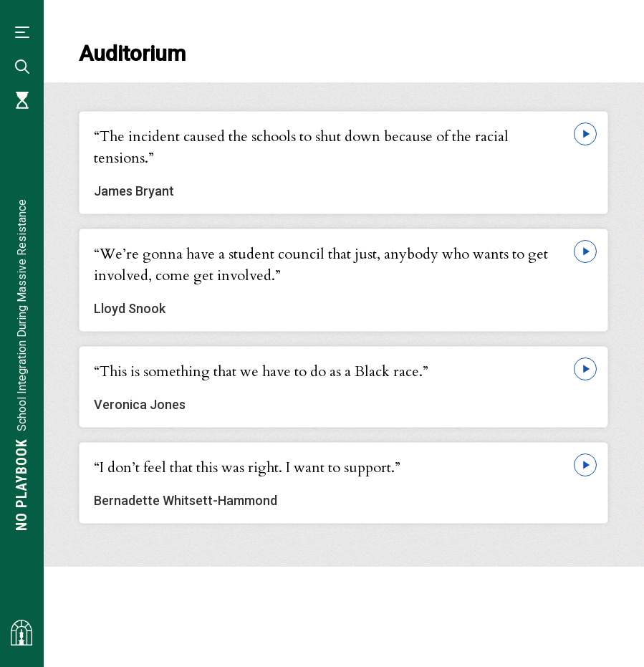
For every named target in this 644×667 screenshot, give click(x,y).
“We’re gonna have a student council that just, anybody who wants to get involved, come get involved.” (321, 265)
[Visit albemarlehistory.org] (21, 633)
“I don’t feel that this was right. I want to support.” (247, 467)
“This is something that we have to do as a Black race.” (261, 371)
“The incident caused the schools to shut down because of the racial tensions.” (301, 147)
